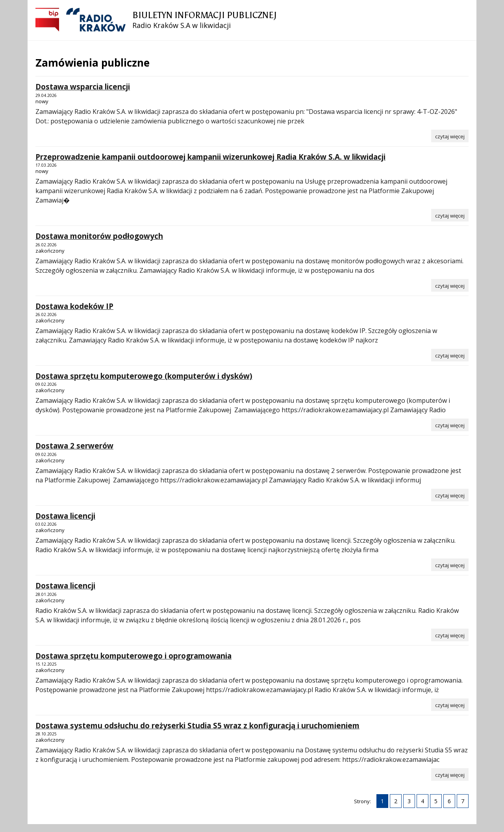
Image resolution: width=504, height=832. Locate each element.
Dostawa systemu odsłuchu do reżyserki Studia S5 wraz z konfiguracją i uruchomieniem (197, 726)
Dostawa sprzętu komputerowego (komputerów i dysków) (144, 376)
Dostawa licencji (65, 516)
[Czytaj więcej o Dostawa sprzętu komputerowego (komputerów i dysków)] (450, 425)
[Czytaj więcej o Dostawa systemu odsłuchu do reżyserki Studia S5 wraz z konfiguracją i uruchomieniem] (450, 774)
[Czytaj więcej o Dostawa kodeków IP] (450, 355)
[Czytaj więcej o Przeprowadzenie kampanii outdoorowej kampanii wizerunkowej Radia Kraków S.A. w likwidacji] (450, 215)
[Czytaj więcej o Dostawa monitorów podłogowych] (450, 285)
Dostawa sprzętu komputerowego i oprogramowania (133, 656)
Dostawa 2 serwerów (74, 446)
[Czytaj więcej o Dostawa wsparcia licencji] (450, 136)
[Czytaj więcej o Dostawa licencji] (450, 565)
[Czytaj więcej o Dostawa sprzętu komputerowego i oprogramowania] (450, 705)
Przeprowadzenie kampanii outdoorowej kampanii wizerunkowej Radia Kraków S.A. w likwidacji (210, 157)
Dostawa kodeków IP (74, 306)
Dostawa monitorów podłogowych (99, 236)
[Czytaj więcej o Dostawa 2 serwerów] (450, 495)
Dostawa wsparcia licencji (83, 87)
